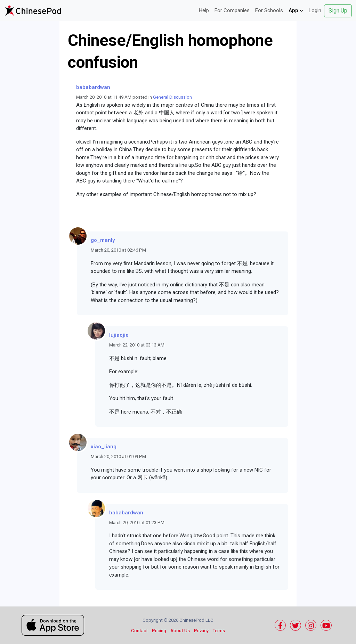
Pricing (159, 631)
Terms (219, 631)
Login (315, 10)
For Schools (269, 10)
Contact (139, 631)
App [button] (296, 10)
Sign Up (338, 11)
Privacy (201, 631)
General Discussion (172, 97)
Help (204, 10)
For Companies (232, 10)
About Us (180, 631)
